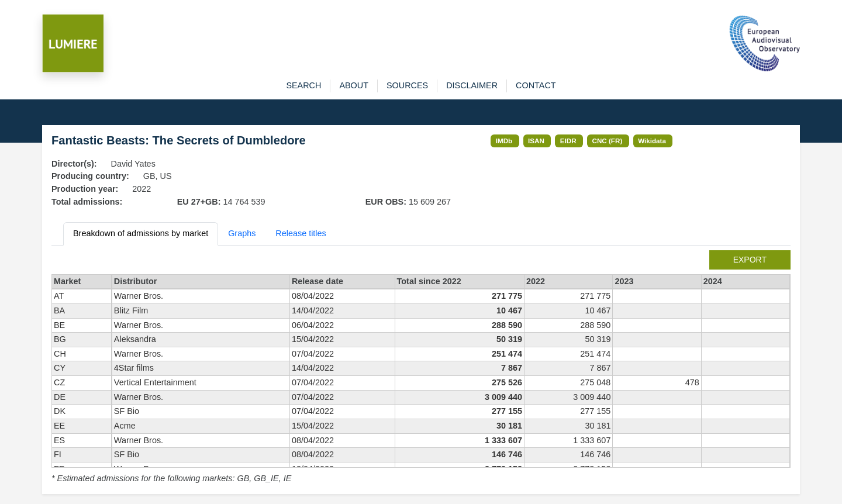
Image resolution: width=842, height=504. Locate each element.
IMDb (504, 141)
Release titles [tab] (301, 233)
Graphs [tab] (242, 233)
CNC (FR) (608, 141)
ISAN (536, 141)
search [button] (303, 85)
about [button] (354, 85)
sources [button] (407, 85)
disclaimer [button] (472, 85)
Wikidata (652, 141)
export (750, 260)
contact (536, 85)
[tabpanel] (421, 368)
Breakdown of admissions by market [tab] (141, 233)
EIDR (568, 141)
